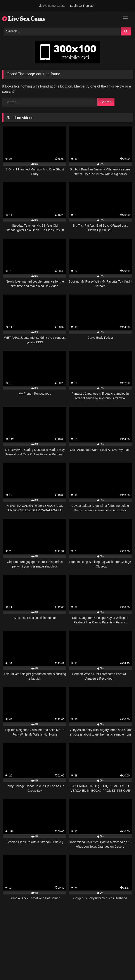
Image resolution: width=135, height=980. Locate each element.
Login (74, 6)
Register (89, 6)
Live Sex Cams (24, 19)
